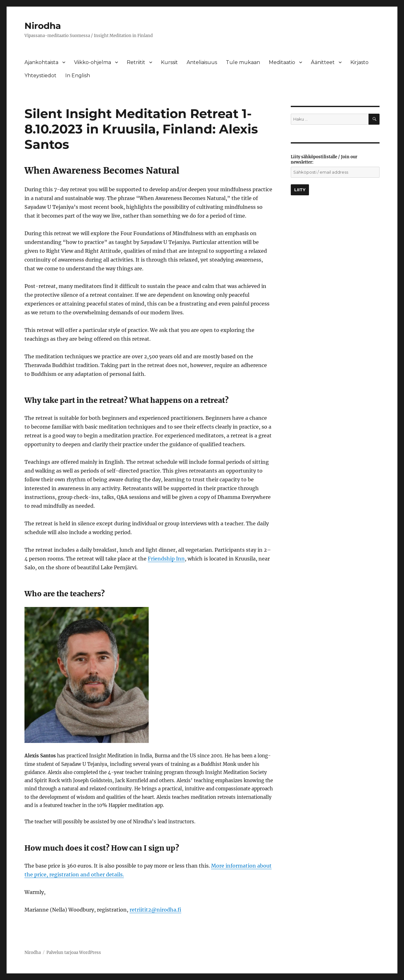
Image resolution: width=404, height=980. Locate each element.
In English (78, 76)
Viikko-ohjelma (93, 62)
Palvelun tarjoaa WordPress (74, 953)
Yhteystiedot (40, 76)
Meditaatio (282, 62)
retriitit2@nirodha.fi (155, 910)
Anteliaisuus (202, 62)
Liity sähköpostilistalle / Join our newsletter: (324, 160)
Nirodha (43, 26)
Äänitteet (323, 62)
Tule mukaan (243, 62)
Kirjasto (359, 62)
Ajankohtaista (41, 62)
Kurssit (169, 62)
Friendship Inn (166, 559)
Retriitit (136, 62)
